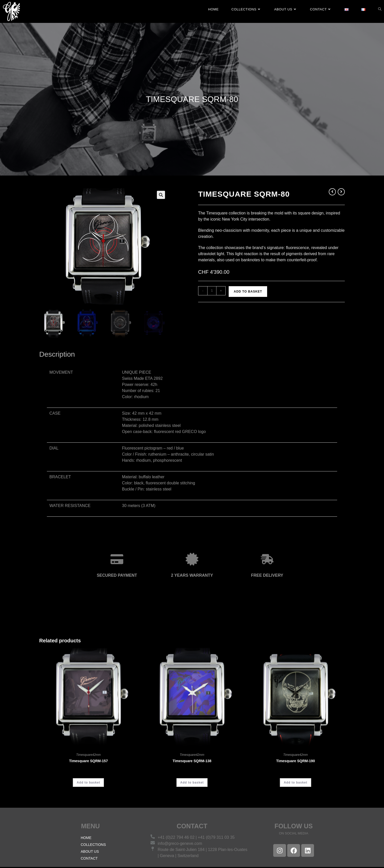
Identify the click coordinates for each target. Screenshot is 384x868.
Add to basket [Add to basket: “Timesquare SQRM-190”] (295, 783)
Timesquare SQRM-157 (88, 762)
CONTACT (89, 859)
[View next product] (341, 192)
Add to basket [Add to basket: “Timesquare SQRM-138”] (192, 783)
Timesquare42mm (88, 756)
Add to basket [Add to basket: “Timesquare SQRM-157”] (88, 783)
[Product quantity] (212, 291)
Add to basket (248, 292)
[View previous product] (332, 192)
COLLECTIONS (93, 846)
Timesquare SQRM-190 (295, 762)
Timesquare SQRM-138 (192, 762)
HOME (86, 839)
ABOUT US (90, 852)
